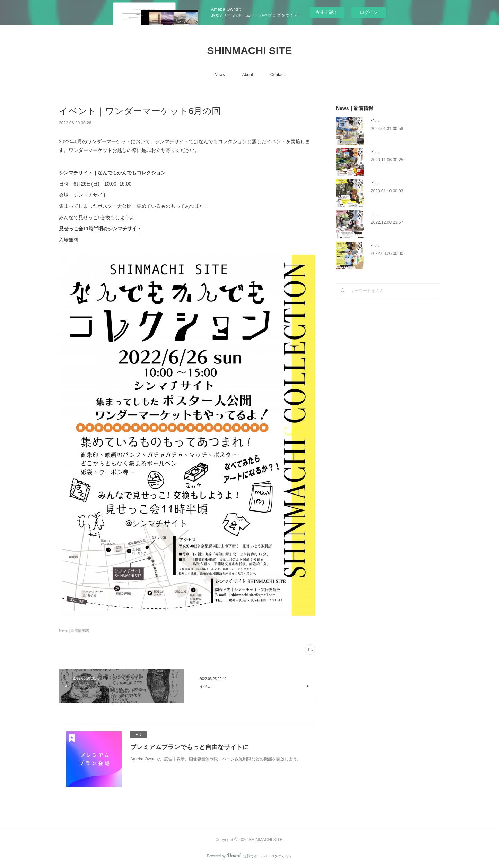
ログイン (369, 12)
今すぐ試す (327, 12)
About (248, 75)
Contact (277, 75)
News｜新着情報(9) (74, 631)
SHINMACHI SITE (249, 50)
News (220, 75)
